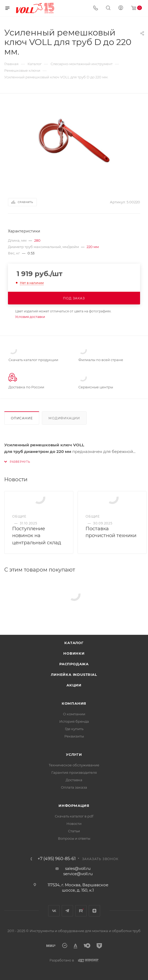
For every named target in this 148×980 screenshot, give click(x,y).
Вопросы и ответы (74, 838)
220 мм (93, 247)
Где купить (74, 729)
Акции (74, 685)
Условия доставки (30, 317)
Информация (74, 806)
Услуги (74, 754)
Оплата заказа (74, 787)
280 (37, 240)
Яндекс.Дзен (94, 911)
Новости (74, 824)
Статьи (74, 831)
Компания (74, 703)
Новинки (74, 653)
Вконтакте (54, 911)
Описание (22, 418)
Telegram (67, 911)
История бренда (74, 721)
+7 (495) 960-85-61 (57, 859)
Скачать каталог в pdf (74, 816)
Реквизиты (74, 736)
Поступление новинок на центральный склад (37, 536)
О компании (74, 714)
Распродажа (74, 664)
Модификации (64, 418)
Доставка (74, 780)
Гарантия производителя (74, 772)
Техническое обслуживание (74, 765)
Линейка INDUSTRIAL (74, 675)
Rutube (81, 911)
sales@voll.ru (78, 868)
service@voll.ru (78, 874)
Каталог (74, 643)
